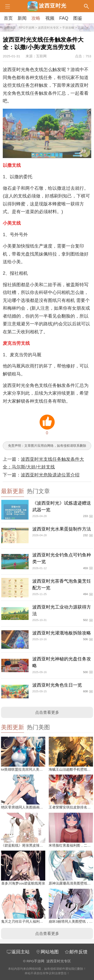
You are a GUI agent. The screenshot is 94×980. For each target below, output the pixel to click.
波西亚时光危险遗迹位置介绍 (50, 475)
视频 (50, 18)
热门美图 (38, 727)
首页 (8, 18)
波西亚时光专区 (48, 28)
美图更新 (13, 727)
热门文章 (38, 491)
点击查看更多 (47, 712)
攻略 (36, 18)
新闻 (22, 18)
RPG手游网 (27, 28)
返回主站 (18, 952)
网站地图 (47, 952)
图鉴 (78, 18)
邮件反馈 (76, 952)
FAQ (64, 18)
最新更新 (13, 491)
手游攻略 (68, 28)
